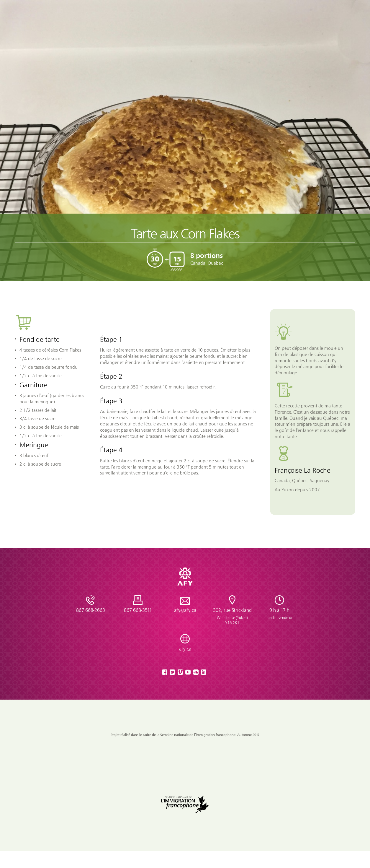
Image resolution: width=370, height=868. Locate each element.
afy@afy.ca (185, 610)
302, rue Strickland (232, 616)
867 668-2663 (91, 610)
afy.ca (185, 649)
